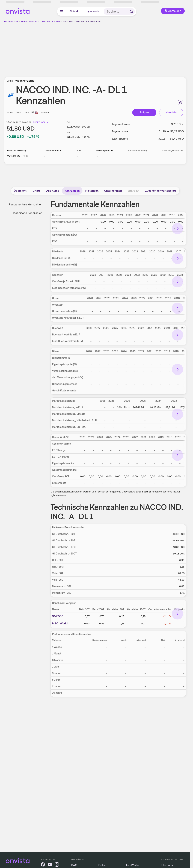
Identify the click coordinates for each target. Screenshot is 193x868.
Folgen (144, 112)
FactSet (147, 492)
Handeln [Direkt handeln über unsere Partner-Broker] (171, 112)
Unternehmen (113, 191)
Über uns (167, 865)
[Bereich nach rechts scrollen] (177, 229)
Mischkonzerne (25, 81)
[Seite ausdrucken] (181, 103)
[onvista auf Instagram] (57, 865)
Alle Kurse (53, 191)
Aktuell (74, 11)
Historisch (92, 191)
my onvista (93, 11)
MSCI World (60, 623)
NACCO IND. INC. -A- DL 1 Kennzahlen (82, 21)
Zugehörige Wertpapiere (161, 191)
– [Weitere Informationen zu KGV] (77, 156)
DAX (74, 865)
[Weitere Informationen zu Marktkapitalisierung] (18, 156)
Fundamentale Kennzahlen (26, 204)
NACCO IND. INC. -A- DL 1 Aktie (45, 21)
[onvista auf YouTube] (50, 865)
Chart (36, 191)
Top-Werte (132, 865)
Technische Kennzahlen (27, 213)
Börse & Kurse (11, 21)
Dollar (102, 865)
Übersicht (20, 191)
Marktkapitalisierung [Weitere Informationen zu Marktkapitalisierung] (17, 150)
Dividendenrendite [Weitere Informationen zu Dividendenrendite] (52, 150)
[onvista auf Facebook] (43, 865)
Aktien (24, 21)
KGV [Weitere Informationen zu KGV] (79, 150)
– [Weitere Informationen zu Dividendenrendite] (44, 156)
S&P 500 (58, 616)
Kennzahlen (72, 191)
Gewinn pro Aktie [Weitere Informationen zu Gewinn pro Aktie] (105, 150)
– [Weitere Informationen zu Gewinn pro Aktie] (97, 156)
